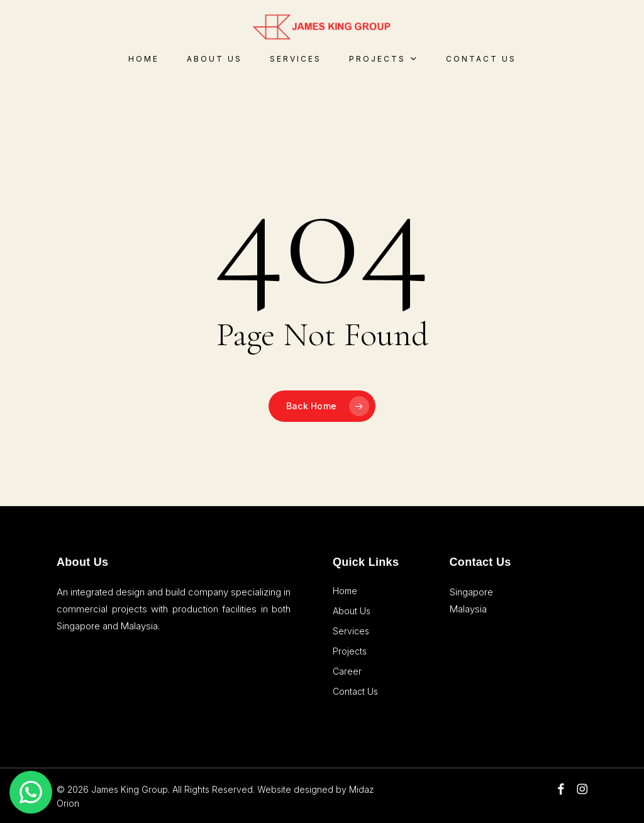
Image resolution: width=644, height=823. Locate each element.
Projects (350, 651)
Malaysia (468, 609)
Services (351, 631)
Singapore (471, 592)
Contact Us (355, 691)
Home (345, 591)
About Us (352, 611)
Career (347, 671)
